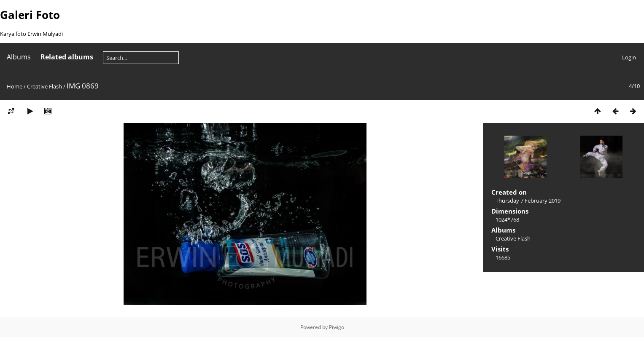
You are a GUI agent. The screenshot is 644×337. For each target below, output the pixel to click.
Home (15, 86)
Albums (19, 57)
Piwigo (337, 327)
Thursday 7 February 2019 (528, 201)
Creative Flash (44, 86)
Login (629, 57)
